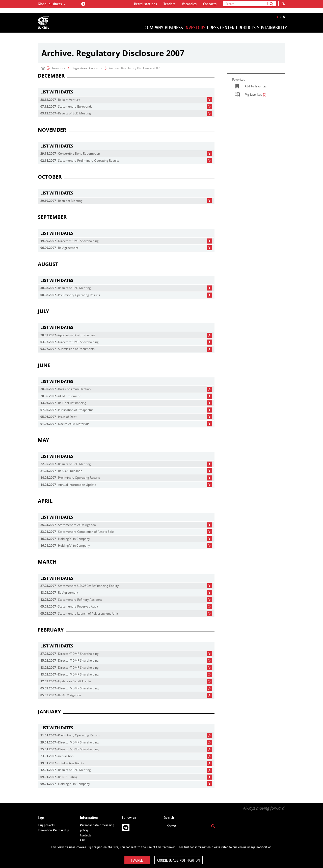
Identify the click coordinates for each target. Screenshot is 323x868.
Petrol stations (145, 4)
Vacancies (189, 4)
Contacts (210, 4)
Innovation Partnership (53, 825)
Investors (195, 28)
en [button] (284, 4)
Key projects (46, 820)
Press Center (221, 28)
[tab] (126, 92)
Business (174, 28)
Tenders (169, 4)
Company (154, 28)
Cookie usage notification (179, 860)
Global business (52, 4)
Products (246, 28)
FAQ (83, 835)
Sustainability (272, 28)
